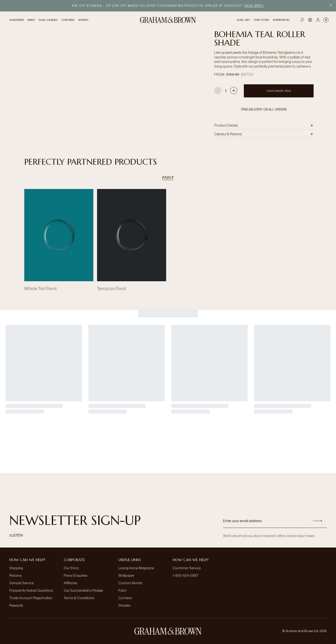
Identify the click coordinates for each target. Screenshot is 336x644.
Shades (124, 605)
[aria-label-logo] (168, 631)
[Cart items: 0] (326, 20)
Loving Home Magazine (136, 568)
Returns (16, 575)
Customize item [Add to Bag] (279, 91)
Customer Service (187, 568)
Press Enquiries (76, 575)
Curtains (125, 598)
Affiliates (71, 583)
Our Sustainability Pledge (83, 590)
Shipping (16, 568)
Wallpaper (126, 575)
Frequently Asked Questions (31, 590)
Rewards (16, 605)
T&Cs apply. (254, 6)
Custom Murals (130, 583)
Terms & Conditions (79, 598)
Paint (168, 178)
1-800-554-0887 (185, 575)
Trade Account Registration (31, 598)
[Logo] (168, 20)
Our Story (71, 568)
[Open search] (302, 20)
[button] (264, 125)
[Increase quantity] (234, 91)
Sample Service (21, 583)
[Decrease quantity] (218, 91)
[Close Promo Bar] (331, 6)
